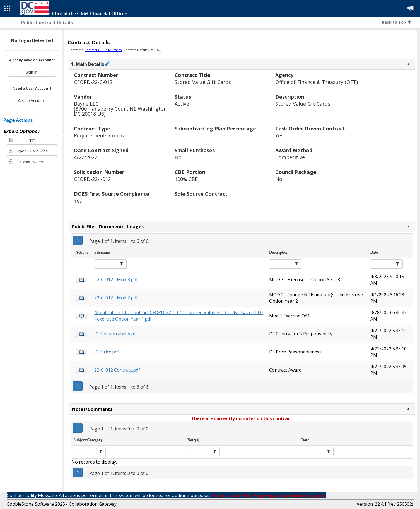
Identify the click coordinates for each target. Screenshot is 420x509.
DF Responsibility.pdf (116, 334)
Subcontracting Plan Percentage (215, 129)
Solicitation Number (99, 172)
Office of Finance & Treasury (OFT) (317, 82)
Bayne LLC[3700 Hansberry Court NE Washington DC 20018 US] (120, 109)
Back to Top (397, 22)
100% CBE (186, 179)
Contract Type (92, 129)
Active (182, 104)
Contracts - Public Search (103, 50)
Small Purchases (195, 151)
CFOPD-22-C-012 (93, 82)
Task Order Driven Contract (310, 129)
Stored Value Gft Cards (303, 104)
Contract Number (96, 75)
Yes (279, 136)
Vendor (83, 97)
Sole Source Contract (201, 194)
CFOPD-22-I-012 (92, 179)
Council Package (296, 172)
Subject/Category (88, 440)
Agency (284, 75)
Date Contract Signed (101, 151)
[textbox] (106, 264)
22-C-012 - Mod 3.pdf (116, 280)
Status (183, 97)
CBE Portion (190, 172)
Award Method (294, 151)
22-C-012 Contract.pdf (117, 370)
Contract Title (192, 75)
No (178, 157)
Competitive (290, 157)
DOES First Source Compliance (112, 194)
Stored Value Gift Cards (203, 82)
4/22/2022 (86, 157)
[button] (122, 264)
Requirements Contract (102, 136)
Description (290, 97)
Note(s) (193, 440)
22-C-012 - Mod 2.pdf (116, 298)
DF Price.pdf (107, 352)
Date (374, 252)
